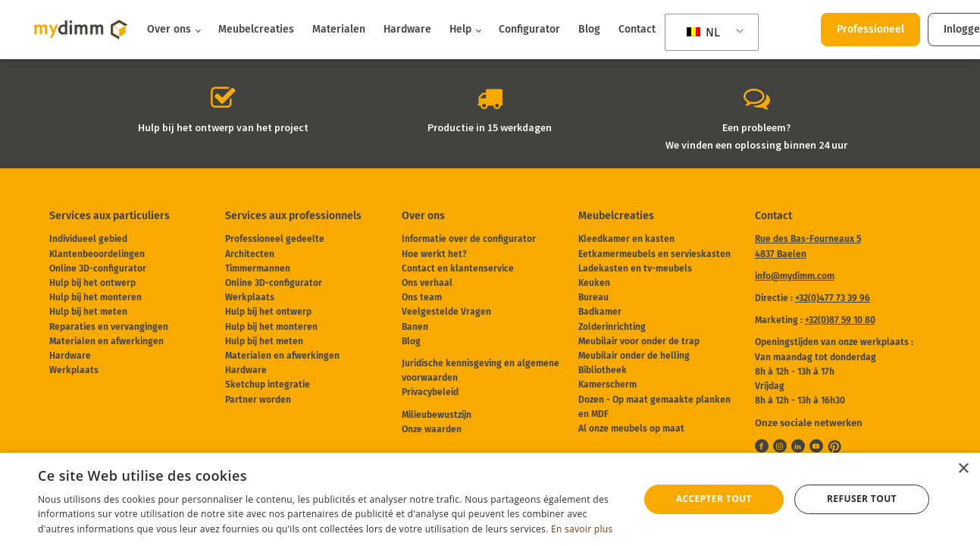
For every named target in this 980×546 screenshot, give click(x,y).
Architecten (250, 254)
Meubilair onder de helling (634, 356)
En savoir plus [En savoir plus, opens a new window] (582, 529)
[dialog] (490, 499)
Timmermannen (258, 268)
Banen (415, 327)
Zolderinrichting (612, 327)
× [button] (963, 469)
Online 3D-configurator (98, 268)
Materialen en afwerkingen (106, 341)
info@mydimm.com (795, 276)
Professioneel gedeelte (275, 239)
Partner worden (258, 400)
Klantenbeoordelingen (97, 254)
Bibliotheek (603, 370)
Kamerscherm (607, 384)
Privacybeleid (430, 392)
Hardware (407, 29)
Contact (637, 29)
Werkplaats (74, 370)
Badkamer (600, 312)
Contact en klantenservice (458, 268)
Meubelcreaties (256, 29)
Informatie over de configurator (469, 239)
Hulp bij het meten (88, 312)
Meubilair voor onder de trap (639, 341)
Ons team (422, 297)
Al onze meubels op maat (631, 428)
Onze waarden (432, 429)
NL (703, 32)
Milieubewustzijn (437, 415)
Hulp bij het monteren (95, 297)
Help (460, 29)
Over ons (169, 29)
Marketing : (815, 320)
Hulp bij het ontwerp (92, 283)
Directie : (812, 298)
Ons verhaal (427, 283)
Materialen (339, 29)
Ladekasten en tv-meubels (635, 268)
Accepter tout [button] (714, 499)
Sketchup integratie (268, 384)
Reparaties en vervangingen (109, 327)
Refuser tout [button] (862, 499)
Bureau (593, 297)
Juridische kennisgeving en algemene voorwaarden (481, 370)
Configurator (529, 29)
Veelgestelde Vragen (446, 312)
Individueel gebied (88, 239)
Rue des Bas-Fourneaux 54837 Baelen (808, 246)
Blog (589, 29)
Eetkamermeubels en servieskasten (654, 254)
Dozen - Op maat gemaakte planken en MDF (654, 407)
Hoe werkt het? (434, 254)
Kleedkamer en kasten (626, 239)
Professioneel (870, 29)
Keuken (594, 283)
